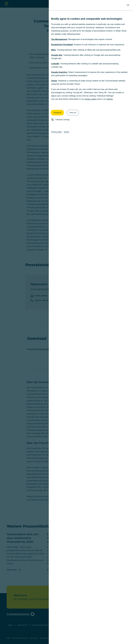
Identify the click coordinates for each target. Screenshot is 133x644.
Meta (53, 50)
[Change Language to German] (128, 5)
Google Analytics (59, 72)
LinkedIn (55, 64)
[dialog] (66, 322)
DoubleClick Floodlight (62, 45)
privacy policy (91, 99)
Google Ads (57, 55)
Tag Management (59, 39)
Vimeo (54, 81)
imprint (110, 99)
